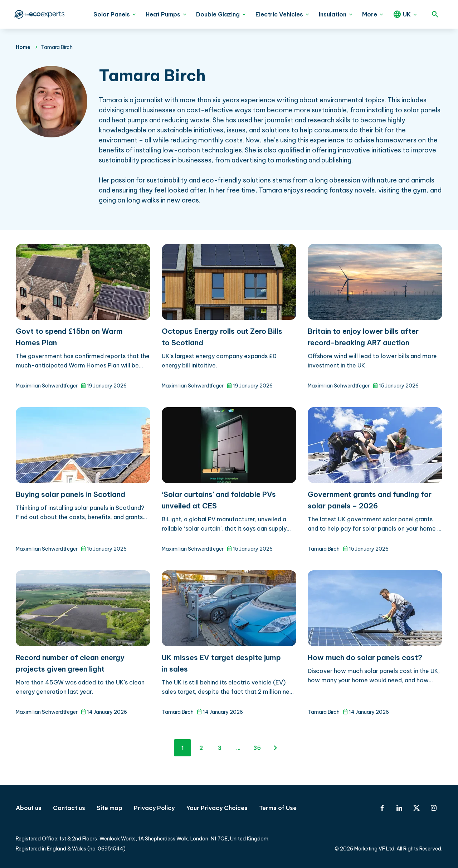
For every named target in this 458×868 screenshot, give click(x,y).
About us (29, 808)
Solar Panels (112, 14)
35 (257, 748)
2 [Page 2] (201, 748)
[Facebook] (382, 808)
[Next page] (276, 748)
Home (23, 47)
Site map (109, 808)
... (238, 748)
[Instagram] (434, 808)
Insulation (333, 14)
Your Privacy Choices (217, 808)
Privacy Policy (154, 808)
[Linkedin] (399, 808)
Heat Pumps (163, 14)
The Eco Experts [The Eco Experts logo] (39, 14)
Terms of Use (278, 808)
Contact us (69, 808)
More (370, 14)
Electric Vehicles (279, 14)
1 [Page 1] (183, 748)
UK (407, 14)
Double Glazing (218, 14)
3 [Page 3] (220, 748)
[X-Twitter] (416, 808)
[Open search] (435, 14)
